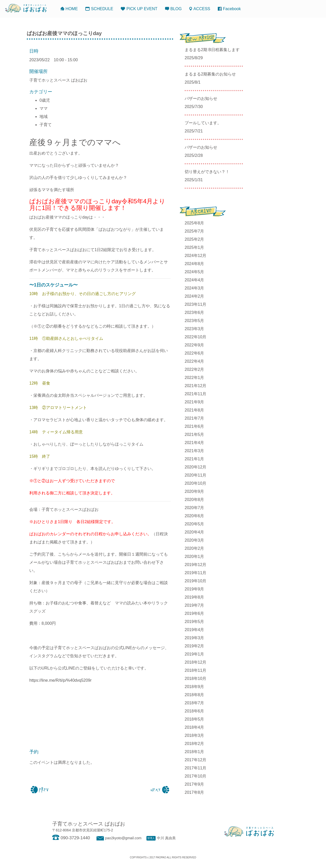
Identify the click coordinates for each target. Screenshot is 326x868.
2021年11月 (195, 394)
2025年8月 (194, 223)
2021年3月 (194, 451)
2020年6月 (194, 516)
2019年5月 (194, 622)
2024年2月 (194, 296)
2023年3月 (194, 329)
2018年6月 (194, 711)
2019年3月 (194, 638)
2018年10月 (195, 679)
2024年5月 (194, 272)
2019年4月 (194, 630)
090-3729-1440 (71, 838)
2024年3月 (194, 288)
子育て (46, 125)
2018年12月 (195, 662)
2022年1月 (194, 378)
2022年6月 (194, 353)
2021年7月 (194, 418)
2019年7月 (194, 605)
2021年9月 (194, 402)
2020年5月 (194, 524)
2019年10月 (195, 581)
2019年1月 (194, 654)
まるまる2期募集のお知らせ (210, 74)
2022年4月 (194, 361)
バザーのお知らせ (201, 98)
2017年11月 (195, 768)
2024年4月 (194, 280)
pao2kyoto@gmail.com (118, 838)
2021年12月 (195, 386)
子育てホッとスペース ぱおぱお (58, 80)
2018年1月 (194, 752)
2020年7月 (194, 508)
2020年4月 (194, 532)
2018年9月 (194, 687)
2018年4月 (194, 727)
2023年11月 (195, 304)
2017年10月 (195, 776)
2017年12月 (195, 760)
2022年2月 (194, 369)
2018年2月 (194, 744)
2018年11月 (195, 670)
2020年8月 (194, 500)
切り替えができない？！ (207, 172)
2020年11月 (195, 475)
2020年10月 (195, 483)
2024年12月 (195, 256)
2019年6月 (194, 613)
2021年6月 (194, 426)
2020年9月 (194, 491)
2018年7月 (194, 703)
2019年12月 (195, 565)
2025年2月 (194, 239)
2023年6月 (194, 313)
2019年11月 (195, 573)
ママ (44, 108)
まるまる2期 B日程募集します (212, 50)
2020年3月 (194, 540)
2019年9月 (194, 589)
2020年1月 (194, 557)
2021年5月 (194, 435)
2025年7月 (194, 231)
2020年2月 (194, 548)
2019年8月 (194, 597)
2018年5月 (194, 719)
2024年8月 (194, 264)
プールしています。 (203, 123)
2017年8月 (194, 792)
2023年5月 (194, 321)
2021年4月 (194, 443)
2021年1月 (194, 459)
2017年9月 (194, 784)
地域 (44, 117)
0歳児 (45, 100)
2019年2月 (194, 646)
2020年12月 (195, 467)
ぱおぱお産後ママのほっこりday (64, 33)
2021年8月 (194, 410)
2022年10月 (195, 337)
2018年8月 (194, 695)
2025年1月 (194, 247)
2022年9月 (194, 345)
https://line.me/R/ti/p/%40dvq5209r (60, 680)
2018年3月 (194, 735)
